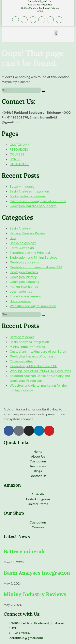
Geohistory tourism (24, 262)
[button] (56, 33)
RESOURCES (19, 150)
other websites (21, 291)
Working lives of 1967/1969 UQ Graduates (40, 371)
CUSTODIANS (20, 145)
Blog (13, 238)
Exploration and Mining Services (34, 257)
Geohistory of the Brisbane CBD (34, 366)
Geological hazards (24, 272)
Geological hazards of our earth (33, 206)
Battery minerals (22, 187)
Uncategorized (21, 301)
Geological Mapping (25, 282)
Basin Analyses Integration (29, 191)
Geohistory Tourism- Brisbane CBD (36, 267)
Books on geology (23, 243)
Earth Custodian (22, 248)
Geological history (23, 277)
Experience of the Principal (30, 253)
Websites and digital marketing (33, 306)
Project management (25, 296)
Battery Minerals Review (28, 233)
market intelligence (24, 287)
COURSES (17, 154)
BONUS (15, 159)
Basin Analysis (20, 228)
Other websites (21, 361)
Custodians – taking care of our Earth (38, 201)
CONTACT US (20, 164)
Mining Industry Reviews (28, 196)
